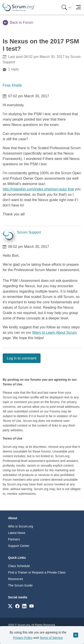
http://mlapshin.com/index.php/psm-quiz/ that (38, 189)
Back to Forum (18, 23)
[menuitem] (66, 7)
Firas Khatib (12, 85)
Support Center (19, 546)
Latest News (17, 533)
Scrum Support (29, 232)
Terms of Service (51, 638)
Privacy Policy (23, 638)
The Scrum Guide (20, 585)
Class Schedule (19, 566)
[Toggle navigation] (78, 7)
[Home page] (19, 7)
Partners (14, 539)
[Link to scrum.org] (10, 606)
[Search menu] (67, 7)
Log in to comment (22, 358)
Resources (16, 579)
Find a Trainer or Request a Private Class (37, 572)
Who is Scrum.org (20, 526)
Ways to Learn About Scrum (55, 333)
